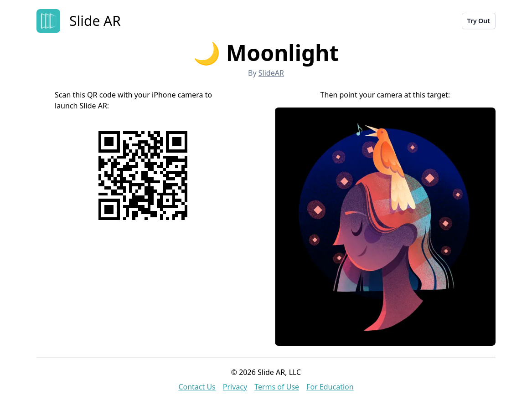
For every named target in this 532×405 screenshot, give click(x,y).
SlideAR (271, 73)
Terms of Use (277, 387)
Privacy (235, 387)
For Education (330, 387)
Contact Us (197, 387)
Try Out (479, 21)
